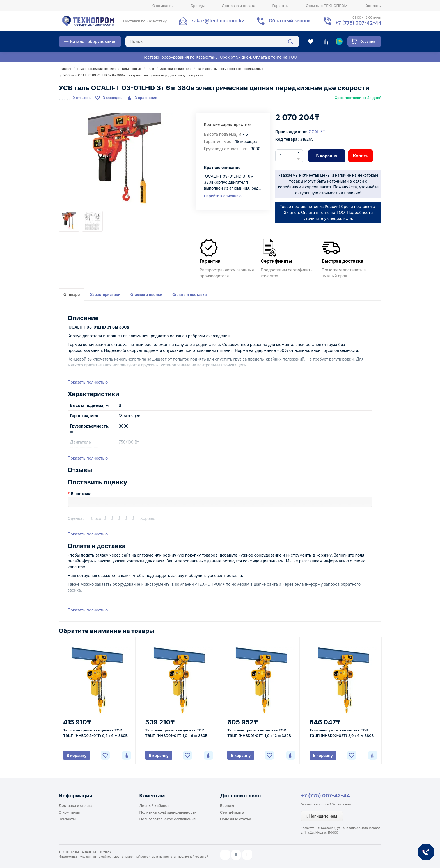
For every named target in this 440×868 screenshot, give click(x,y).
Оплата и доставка (189, 294)
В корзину (327, 156)
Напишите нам (322, 816)
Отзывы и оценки (146, 294)
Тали (151, 69)
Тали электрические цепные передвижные (230, 69)
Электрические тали (176, 69)
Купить (361, 156)
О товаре (72, 294)
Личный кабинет (154, 805)
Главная (65, 69)
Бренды (198, 6)
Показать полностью (88, 382)
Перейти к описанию (223, 196)
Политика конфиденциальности (168, 812)
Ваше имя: (81, 494)
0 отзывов (82, 98)
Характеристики (105, 294)
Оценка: (76, 518)
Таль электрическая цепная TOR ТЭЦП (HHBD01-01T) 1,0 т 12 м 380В (259, 733)
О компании (163, 6)
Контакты (373, 6)
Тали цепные (131, 69)
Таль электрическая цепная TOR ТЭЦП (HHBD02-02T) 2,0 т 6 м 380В (342, 733)
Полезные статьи (236, 819)
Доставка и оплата (239, 6)
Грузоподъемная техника (96, 69)
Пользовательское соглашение (168, 819)
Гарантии (281, 6)
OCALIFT (317, 132)
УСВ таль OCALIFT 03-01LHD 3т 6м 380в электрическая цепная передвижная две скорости (133, 75)
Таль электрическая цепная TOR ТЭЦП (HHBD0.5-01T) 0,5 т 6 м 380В (95, 733)
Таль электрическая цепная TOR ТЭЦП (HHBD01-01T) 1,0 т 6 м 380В (177, 733)
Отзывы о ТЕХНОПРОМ (327, 6)
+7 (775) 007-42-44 (326, 796)
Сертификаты (232, 812)
